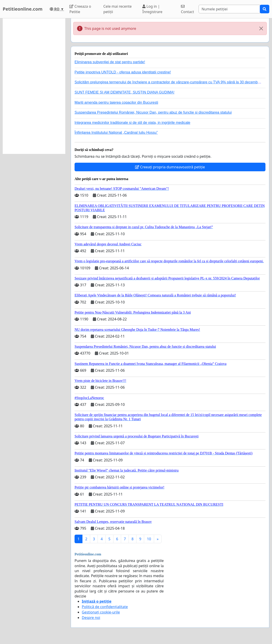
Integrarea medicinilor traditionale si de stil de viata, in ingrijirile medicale (132, 123)
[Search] (229, 9)
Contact (188, 9)
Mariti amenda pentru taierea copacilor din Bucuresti (116, 102)
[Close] (261, 28)
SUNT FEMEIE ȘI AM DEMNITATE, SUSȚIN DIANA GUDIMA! (124, 92)
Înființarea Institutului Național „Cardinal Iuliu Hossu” (116, 133)
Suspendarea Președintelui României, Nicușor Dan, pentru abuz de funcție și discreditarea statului (153, 112)
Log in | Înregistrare (152, 9)
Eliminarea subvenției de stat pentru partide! (110, 62)
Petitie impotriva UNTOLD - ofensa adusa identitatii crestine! (123, 72)
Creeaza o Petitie (80, 9)
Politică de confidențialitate (105, 607)
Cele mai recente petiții (117, 9)
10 (149, 539)
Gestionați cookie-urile (101, 612)
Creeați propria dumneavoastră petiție (170, 167)
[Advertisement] (34, 86)
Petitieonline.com (23, 9)
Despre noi (91, 618)
